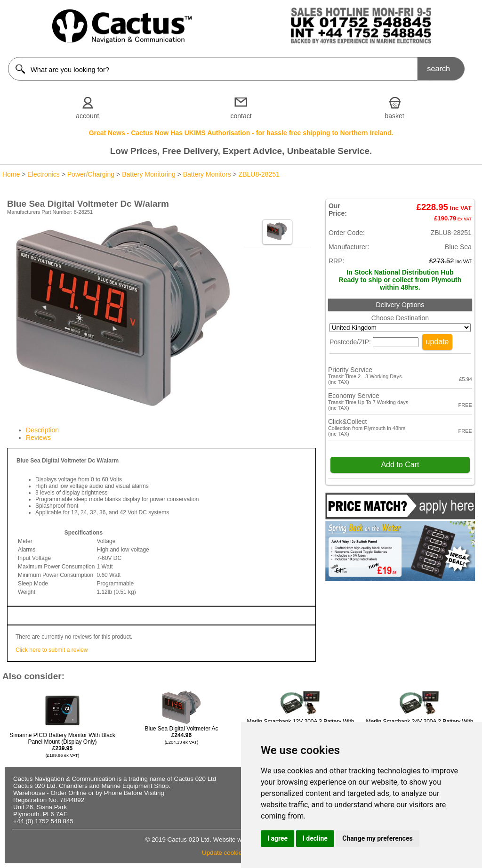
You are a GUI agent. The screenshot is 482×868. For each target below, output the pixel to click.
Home (11, 174)
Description (42, 430)
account (87, 116)
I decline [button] (315, 838)
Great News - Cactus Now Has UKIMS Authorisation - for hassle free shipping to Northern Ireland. (241, 133)
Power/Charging (91, 174)
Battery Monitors (207, 174)
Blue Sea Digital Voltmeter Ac (181, 735)
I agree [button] (277, 838)
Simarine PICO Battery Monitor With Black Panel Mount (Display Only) (62, 745)
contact (241, 116)
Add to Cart (400, 465)
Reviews (38, 438)
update (438, 342)
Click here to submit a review (52, 650)
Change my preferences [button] (377, 838)
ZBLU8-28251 (259, 174)
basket (395, 116)
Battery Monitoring (149, 174)
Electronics (43, 174)
